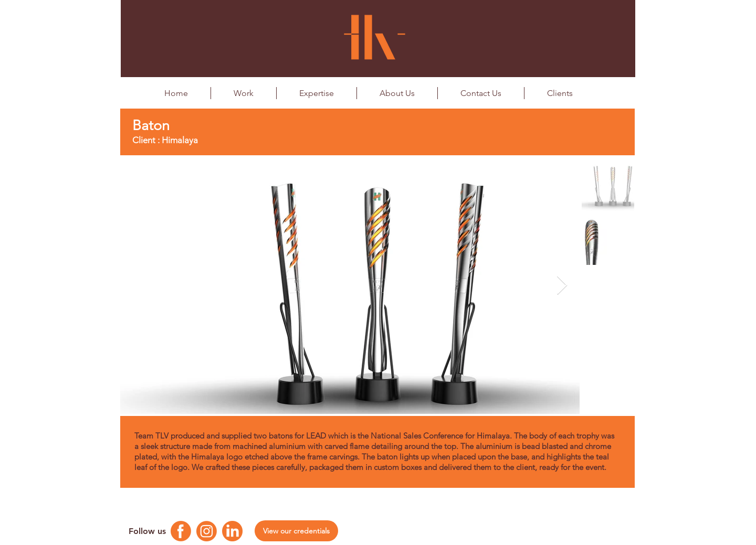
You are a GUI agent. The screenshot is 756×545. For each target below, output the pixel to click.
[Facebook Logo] (181, 531)
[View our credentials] (296, 531)
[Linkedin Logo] (232, 531)
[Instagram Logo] (207, 531)
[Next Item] (562, 286)
